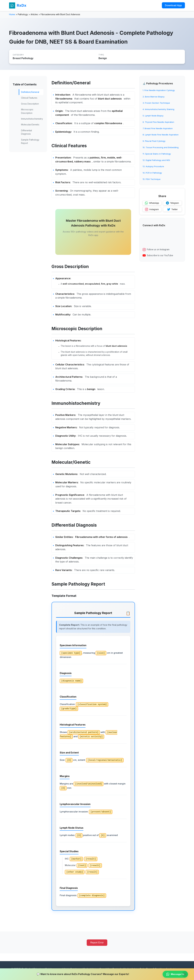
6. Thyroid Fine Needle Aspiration (158, 122)
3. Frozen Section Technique (156, 103)
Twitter (172, 209)
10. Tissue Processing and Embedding (161, 147)
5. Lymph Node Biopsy (153, 116)
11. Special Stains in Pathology (157, 154)
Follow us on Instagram (156, 250)
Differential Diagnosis (26, 132)
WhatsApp (152, 203)
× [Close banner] (185, 974)
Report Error (97, 943)
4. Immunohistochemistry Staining (158, 109)
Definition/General (30, 92)
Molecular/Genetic (30, 125)
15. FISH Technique (152, 179)
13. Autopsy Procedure (153, 166)
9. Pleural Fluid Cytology (154, 141)
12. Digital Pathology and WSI (156, 160)
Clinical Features (29, 98)
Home (12, 14)
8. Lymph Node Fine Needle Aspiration (161, 135)
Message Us (175, 974)
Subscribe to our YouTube (158, 255)
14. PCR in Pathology (152, 173)
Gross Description (30, 104)
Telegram (172, 203)
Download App (173, 5)
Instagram (152, 209)
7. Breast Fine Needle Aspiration (158, 128)
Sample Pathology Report (30, 141)
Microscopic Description (27, 111)
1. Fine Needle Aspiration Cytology (159, 90)
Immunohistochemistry (32, 119)
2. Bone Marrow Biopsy (154, 97)
